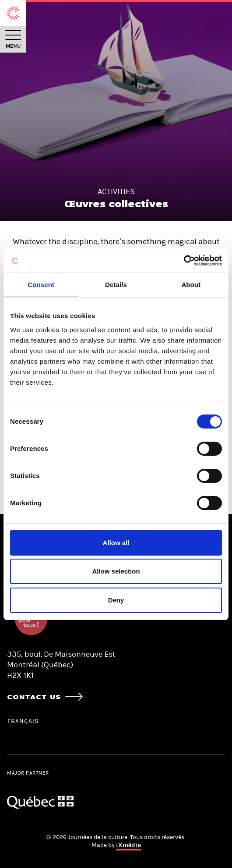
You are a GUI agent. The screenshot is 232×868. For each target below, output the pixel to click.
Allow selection (116, 571)
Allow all (116, 543)
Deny (116, 600)
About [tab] (191, 285)
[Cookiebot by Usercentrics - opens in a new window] (184, 261)
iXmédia (128, 845)
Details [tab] (116, 285)
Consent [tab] (41, 285)
